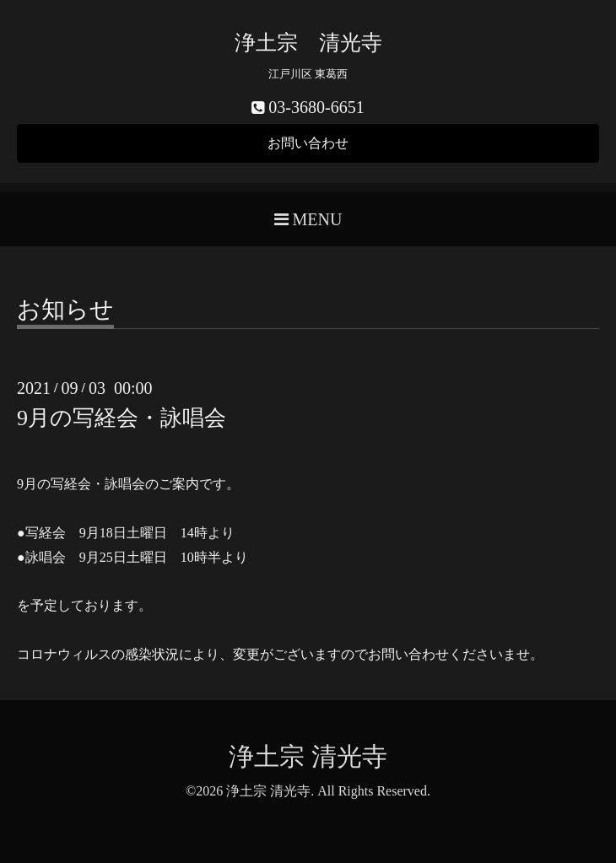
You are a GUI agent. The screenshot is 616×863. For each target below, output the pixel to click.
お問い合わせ (308, 143)
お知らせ (65, 310)
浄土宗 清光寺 (308, 43)
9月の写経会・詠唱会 (122, 418)
